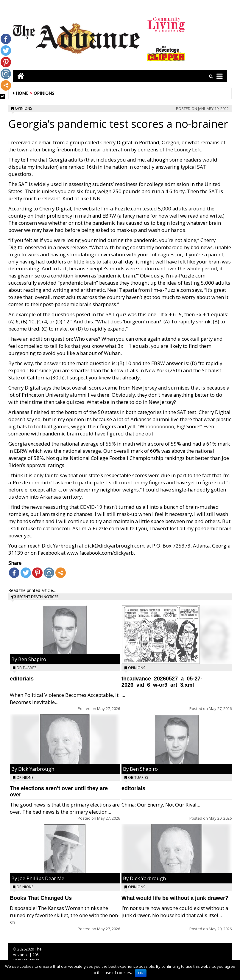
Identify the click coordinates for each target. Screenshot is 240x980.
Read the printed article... (32, 590)
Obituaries (26, 668)
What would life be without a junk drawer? (175, 898)
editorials (22, 679)
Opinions (44, 93)
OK (141, 973)
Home (22, 93)
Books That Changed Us (41, 898)
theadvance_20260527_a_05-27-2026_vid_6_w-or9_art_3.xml (162, 682)
